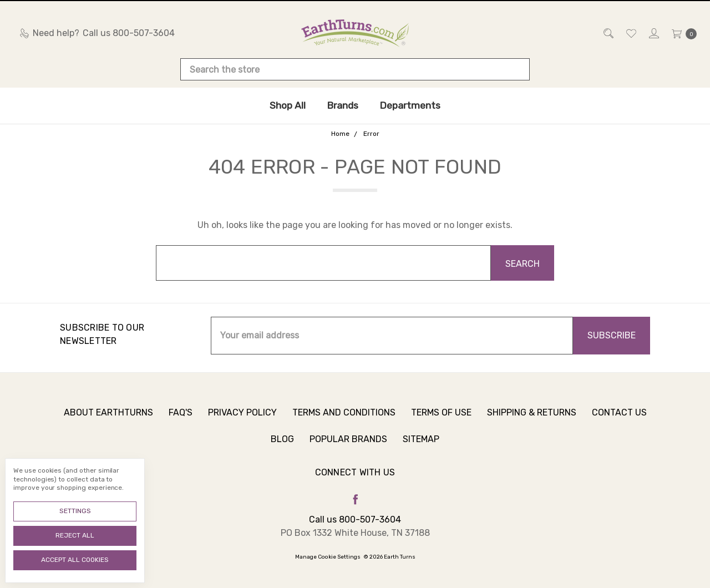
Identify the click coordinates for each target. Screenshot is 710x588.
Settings (75, 511)
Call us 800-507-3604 (355, 519)
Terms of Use (441, 419)
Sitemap (421, 445)
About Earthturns (108, 419)
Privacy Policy (242, 419)
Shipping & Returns (532, 419)
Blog (282, 445)
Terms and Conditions (344, 419)
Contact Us (619, 419)
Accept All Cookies (75, 560)
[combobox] (355, 69)
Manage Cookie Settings (328, 557)
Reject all (75, 535)
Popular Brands (348, 445)
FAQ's (181, 419)
